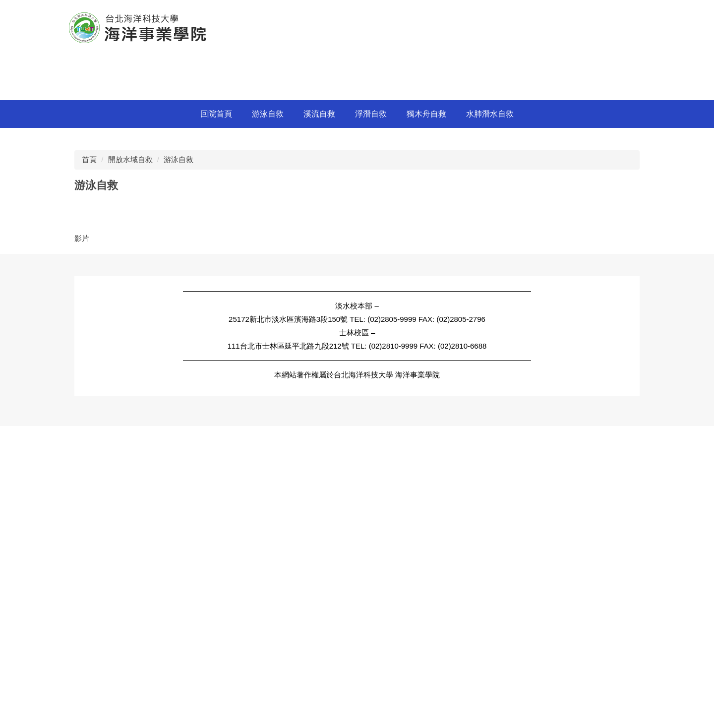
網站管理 (531, 10)
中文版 (460, 10)
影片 (82, 519)
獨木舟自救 (426, 394)
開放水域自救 (130, 440)
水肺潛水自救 (490, 394)
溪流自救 (319, 394)
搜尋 (639, 10)
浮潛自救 (371, 394)
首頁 (89, 440)
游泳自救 (268, 394)
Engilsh (494, 10)
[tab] (593, 371)
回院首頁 (216, 394)
